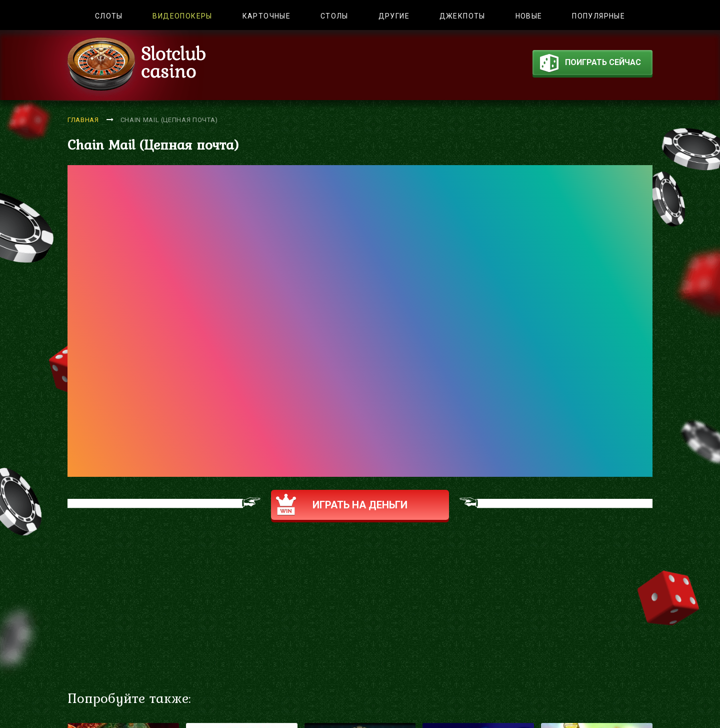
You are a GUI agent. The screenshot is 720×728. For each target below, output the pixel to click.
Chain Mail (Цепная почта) (169, 120)
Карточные (267, 16)
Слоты (109, 16)
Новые (529, 16)
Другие (394, 16)
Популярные (598, 16)
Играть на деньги (342, 505)
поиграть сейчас (590, 65)
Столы (334, 16)
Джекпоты (462, 16)
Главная (83, 120)
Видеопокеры (182, 16)
